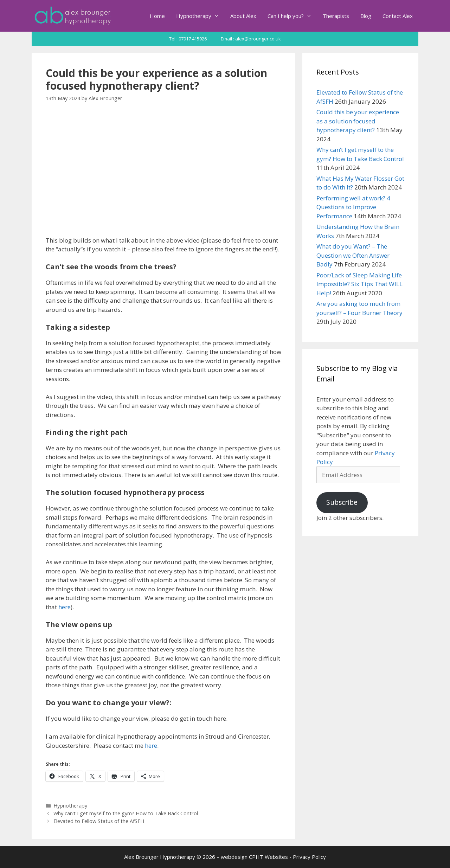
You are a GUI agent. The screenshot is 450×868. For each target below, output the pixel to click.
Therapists (336, 16)
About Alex (243, 16)
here (65, 607)
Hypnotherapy (200, 16)
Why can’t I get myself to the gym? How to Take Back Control (126, 813)
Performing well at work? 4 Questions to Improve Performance (353, 207)
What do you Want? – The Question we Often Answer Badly (353, 255)
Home (157, 16)
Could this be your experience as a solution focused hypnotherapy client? (358, 121)
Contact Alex (398, 16)
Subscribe (342, 502)
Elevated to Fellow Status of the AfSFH (99, 821)
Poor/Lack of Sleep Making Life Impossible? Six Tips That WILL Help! (359, 284)
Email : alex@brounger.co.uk (251, 39)
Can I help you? (292, 16)
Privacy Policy (309, 857)
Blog (366, 16)
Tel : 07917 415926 (188, 39)
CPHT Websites (268, 857)
